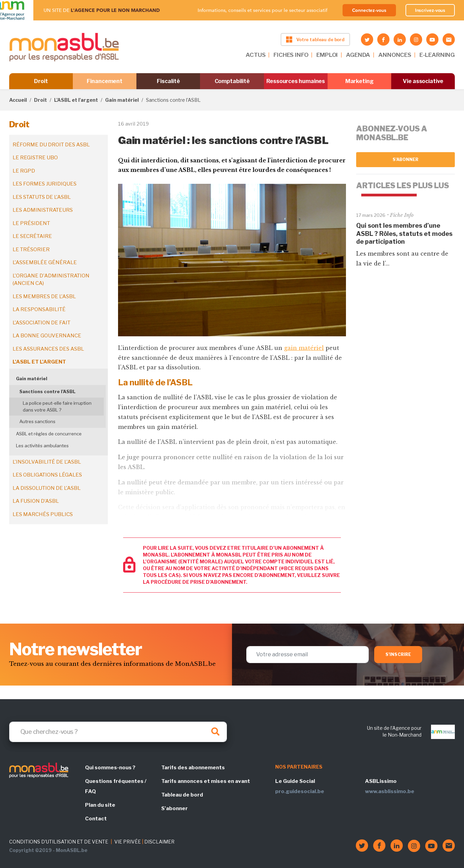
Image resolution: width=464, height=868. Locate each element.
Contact (96, 819)
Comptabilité (232, 81)
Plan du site (100, 805)
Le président (31, 223)
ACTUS (255, 55)
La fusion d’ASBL (36, 501)
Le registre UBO (35, 158)
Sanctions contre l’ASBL (47, 391)
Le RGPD (24, 171)
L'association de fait (42, 323)
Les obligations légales (47, 475)
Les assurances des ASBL (48, 349)
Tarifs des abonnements (193, 768)
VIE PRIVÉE (128, 842)
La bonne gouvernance (47, 336)
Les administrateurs (43, 210)
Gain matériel (122, 100)
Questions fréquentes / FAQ (116, 786)
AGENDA (358, 55)
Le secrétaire (32, 236)
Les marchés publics (43, 514)
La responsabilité (39, 309)
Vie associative (423, 81)
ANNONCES (395, 55)
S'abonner (406, 159)
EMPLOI (327, 55)
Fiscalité (168, 81)
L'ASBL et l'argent (76, 100)
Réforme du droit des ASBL (51, 145)
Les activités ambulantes (42, 446)
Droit (41, 81)
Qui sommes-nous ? (110, 768)
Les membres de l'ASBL (44, 296)
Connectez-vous (369, 10)
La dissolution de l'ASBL (47, 488)
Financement (105, 81)
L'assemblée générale (45, 262)
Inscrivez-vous (430, 10)
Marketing (359, 81)
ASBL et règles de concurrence (49, 434)
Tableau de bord (182, 795)
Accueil (18, 100)
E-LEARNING (437, 55)
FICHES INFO (291, 55)
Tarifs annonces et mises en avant (206, 781)
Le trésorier (31, 250)
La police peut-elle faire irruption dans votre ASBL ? (57, 406)
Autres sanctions (37, 421)
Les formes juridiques (45, 184)
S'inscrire (398, 654)
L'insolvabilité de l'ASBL (47, 462)
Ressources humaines (296, 81)
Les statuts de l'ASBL (42, 197)
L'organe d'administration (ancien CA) (51, 280)
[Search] (118, 732)
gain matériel (304, 348)
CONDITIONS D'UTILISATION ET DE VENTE (59, 842)
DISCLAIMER (159, 842)
